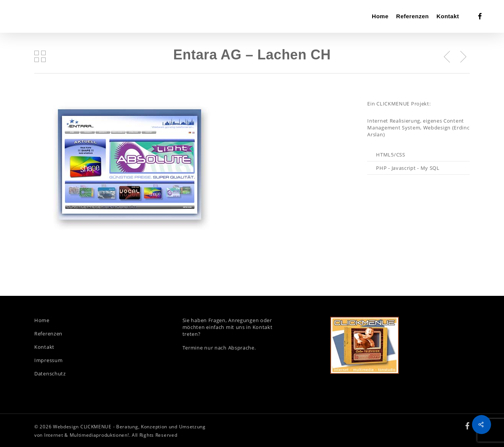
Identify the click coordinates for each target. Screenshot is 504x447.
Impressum (48, 360)
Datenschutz (50, 374)
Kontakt (44, 347)
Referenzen (48, 334)
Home (42, 320)
